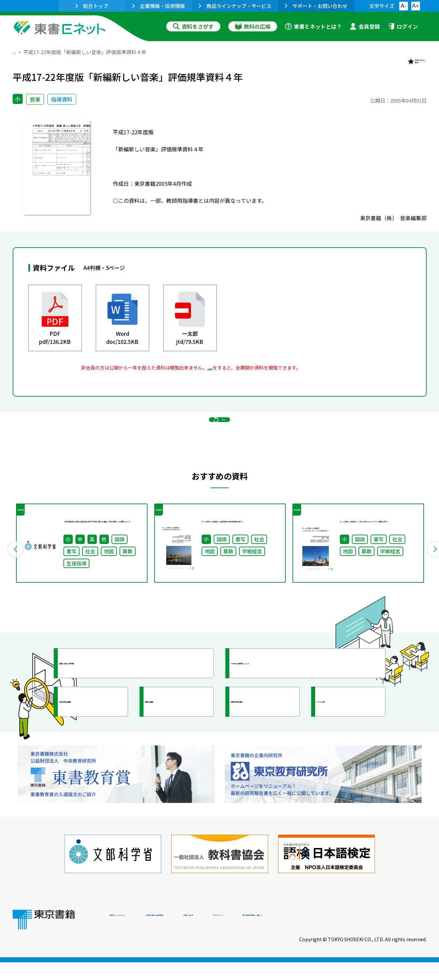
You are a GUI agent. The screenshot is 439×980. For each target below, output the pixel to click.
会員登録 (365, 26)
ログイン (403, 26)
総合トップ (92, 6)
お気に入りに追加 (398, 66)
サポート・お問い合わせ (316, 6)
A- (404, 6)
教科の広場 (253, 26)
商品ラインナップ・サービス (235, 6)
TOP (18, 52)
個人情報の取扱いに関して (395, 935)
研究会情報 (172, 749)
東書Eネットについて (135, 935)
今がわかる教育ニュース (276, 710)
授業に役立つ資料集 (98, 710)
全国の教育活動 (264, 749)
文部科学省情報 (92, 749)
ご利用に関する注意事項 (210, 935)
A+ (415, 6)
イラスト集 (344, 749)
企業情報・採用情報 (159, 6)
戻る (220, 448)
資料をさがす (193, 26)
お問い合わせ (275, 935)
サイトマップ (327, 935)
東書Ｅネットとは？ (313, 26)
